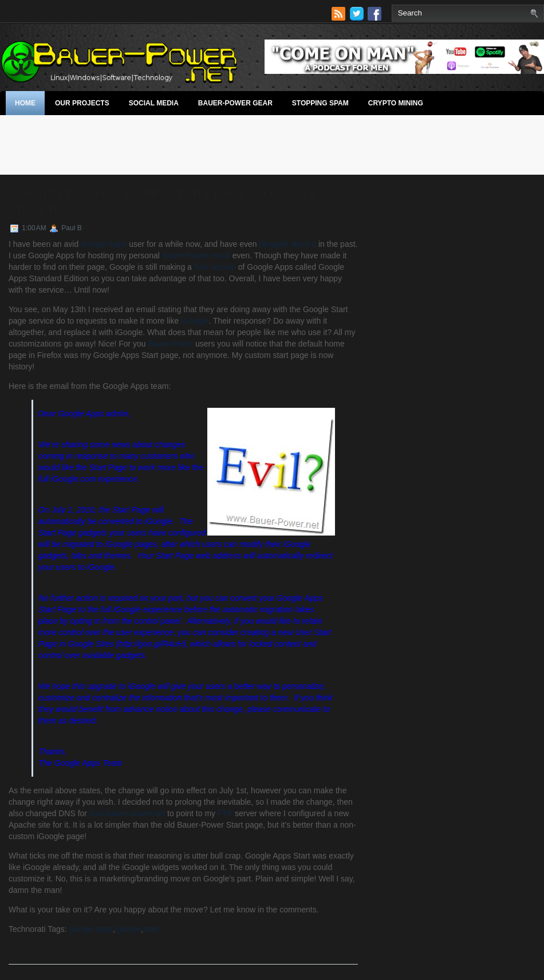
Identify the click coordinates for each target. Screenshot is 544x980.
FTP (225, 813)
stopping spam (320, 103)
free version (215, 267)
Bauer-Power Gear (235, 103)
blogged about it (287, 244)
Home (25, 103)
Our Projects (82, 103)
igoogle (128, 929)
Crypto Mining (396, 103)
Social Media (154, 103)
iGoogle (195, 321)
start (151, 929)
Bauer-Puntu (171, 344)
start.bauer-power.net (127, 813)
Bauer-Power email (196, 255)
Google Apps (104, 244)
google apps (91, 929)
